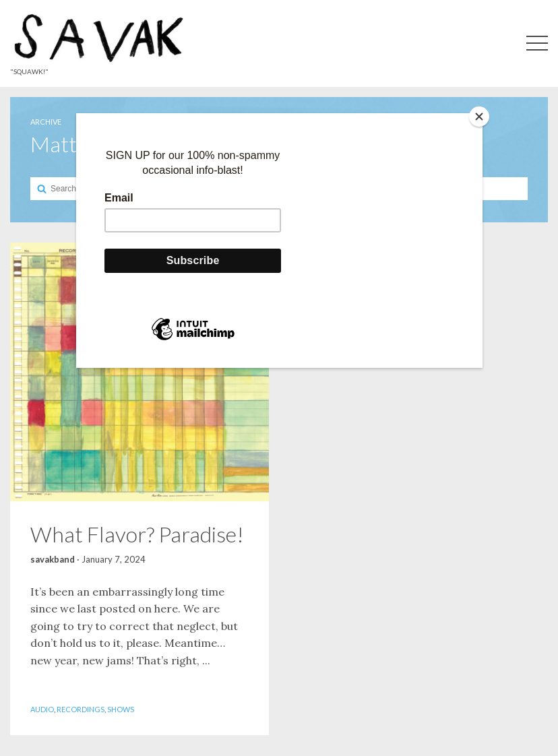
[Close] (479, 117)
